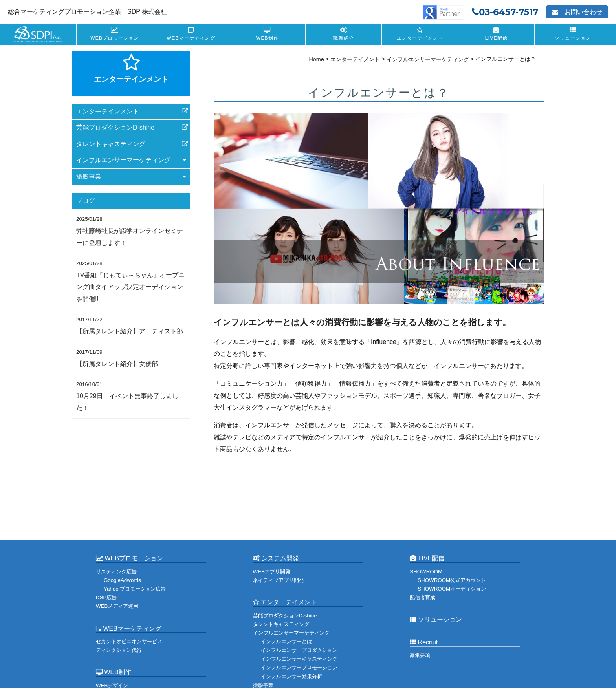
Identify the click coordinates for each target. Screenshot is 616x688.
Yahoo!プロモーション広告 (135, 589)
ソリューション (573, 38)
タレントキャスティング (111, 144)
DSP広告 (106, 597)
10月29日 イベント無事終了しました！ (127, 396)
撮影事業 (263, 685)
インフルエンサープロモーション (299, 667)
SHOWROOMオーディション (452, 589)
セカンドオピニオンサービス (129, 641)
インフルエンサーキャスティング (299, 659)
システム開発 (276, 558)
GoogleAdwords (122, 580)
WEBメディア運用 (117, 606)
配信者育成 (423, 597)
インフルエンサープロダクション (299, 650)
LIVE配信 (496, 38)
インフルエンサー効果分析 (291, 676)
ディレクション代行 (119, 650)
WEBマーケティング (191, 38)
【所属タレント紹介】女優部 (117, 358)
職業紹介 (344, 38)
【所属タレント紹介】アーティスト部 (130, 326)
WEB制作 (267, 38)
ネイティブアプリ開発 (279, 580)
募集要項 (420, 655)
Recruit (424, 642)
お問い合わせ (577, 12)
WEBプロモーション (115, 38)
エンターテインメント (108, 111)
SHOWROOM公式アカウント (452, 580)
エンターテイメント (420, 38)
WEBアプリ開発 (272, 572)
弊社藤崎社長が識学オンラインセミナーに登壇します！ (130, 231)
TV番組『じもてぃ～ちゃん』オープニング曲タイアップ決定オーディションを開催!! (130, 281)
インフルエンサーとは (286, 641)
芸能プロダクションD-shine (115, 127)
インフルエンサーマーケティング (291, 633)
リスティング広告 (116, 572)
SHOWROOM (426, 572)
